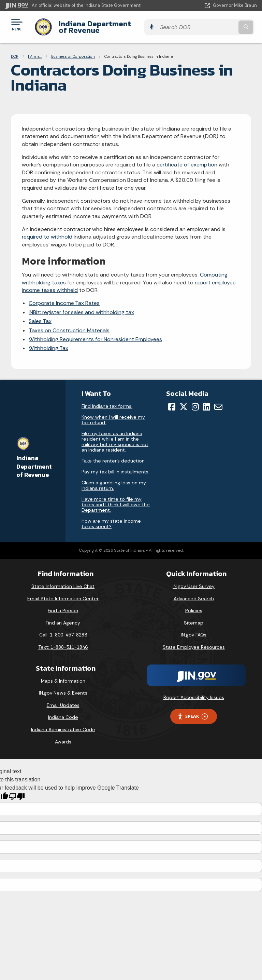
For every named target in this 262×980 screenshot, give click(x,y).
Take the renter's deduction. (114, 456)
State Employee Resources (194, 642)
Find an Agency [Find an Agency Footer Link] (63, 618)
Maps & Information (63, 675)
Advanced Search (194, 593)
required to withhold (47, 232)
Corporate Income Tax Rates (64, 298)
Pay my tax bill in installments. (115, 467)
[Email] (218, 402)
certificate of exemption (187, 159)
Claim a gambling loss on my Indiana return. (114, 480)
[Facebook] (172, 402)
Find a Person (63, 605)
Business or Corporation (73, 51)
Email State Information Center (63, 593)
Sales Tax (40, 316)
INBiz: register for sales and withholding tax (81, 307)
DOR (15, 51)
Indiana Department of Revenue (113, 24)
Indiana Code (63, 712)
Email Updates (63, 700)
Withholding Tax (48, 343)
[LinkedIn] (207, 402)
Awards (63, 736)
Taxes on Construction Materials (69, 325)
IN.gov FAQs (194, 630)
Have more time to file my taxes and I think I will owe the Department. (116, 499)
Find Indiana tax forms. (107, 401)
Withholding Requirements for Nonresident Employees (95, 334)
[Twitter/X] (184, 402)
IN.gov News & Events (63, 688)
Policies (194, 605)
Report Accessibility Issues (194, 692)
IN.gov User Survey (194, 581)
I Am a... (35, 51)
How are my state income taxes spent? (111, 519)
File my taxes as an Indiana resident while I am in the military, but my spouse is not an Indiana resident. (115, 437)
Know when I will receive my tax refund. (113, 415)
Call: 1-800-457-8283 (63, 630)
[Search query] (220, 24)
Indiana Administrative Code (63, 724)
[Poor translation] (17, 791)
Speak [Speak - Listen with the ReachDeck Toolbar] (192, 711)
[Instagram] (195, 402)
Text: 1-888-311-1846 (63, 642)
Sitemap (194, 618)
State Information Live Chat (63, 581)
